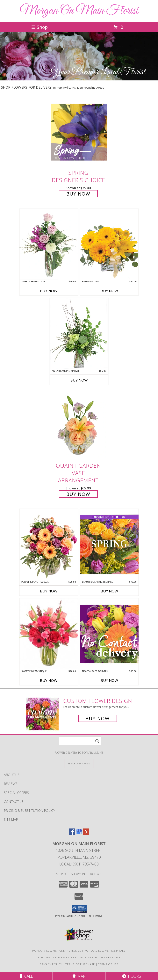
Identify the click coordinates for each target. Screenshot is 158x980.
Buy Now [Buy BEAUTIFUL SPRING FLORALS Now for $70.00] (109, 591)
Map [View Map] (79, 976)
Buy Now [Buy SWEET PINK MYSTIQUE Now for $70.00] (49, 680)
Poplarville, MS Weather (57, 957)
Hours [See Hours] (132, 976)
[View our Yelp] (86, 833)
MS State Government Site (100, 957)
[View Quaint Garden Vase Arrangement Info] (79, 425)
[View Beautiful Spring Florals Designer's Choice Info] (109, 544)
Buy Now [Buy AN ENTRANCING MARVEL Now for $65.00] (79, 380)
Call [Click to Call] (26, 976)
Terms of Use (108, 964)
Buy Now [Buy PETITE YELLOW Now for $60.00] (109, 291)
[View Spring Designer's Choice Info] (79, 132)
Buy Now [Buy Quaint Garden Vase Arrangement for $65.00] (78, 494)
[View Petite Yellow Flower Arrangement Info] (109, 244)
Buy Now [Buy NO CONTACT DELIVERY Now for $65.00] (109, 680)
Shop (39, 27)
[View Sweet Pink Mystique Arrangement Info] (49, 634)
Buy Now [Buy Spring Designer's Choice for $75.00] (78, 194)
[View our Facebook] (72, 833)
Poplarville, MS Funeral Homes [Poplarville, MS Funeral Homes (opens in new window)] (57, 951)
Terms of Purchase (80, 964)
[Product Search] (80, 741)
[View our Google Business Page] (79, 833)
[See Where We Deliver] (79, 763)
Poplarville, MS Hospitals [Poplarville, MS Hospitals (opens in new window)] (105, 951)
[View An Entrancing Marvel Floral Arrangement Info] (79, 334)
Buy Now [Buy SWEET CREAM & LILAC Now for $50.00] (49, 291)
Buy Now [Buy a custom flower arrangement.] (98, 718)
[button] (79, 909)
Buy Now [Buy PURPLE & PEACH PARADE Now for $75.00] (49, 591)
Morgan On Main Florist (79, 11)
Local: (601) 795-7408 (79, 864)
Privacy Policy (51, 964)
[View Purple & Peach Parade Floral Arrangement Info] (49, 545)
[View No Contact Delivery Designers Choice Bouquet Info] (109, 634)
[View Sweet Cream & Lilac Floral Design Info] (49, 244)
